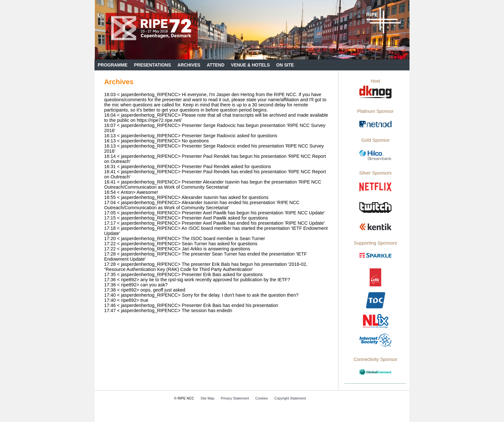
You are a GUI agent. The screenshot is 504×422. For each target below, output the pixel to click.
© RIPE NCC (184, 398)
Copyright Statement (290, 398)
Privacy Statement (235, 398)
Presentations (153, 65)
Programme (113, 65)
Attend (216, 65)
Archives (189, 65)
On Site (285, 65)
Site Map (207, 398)
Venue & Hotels (250, 65)
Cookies (261, 398)
